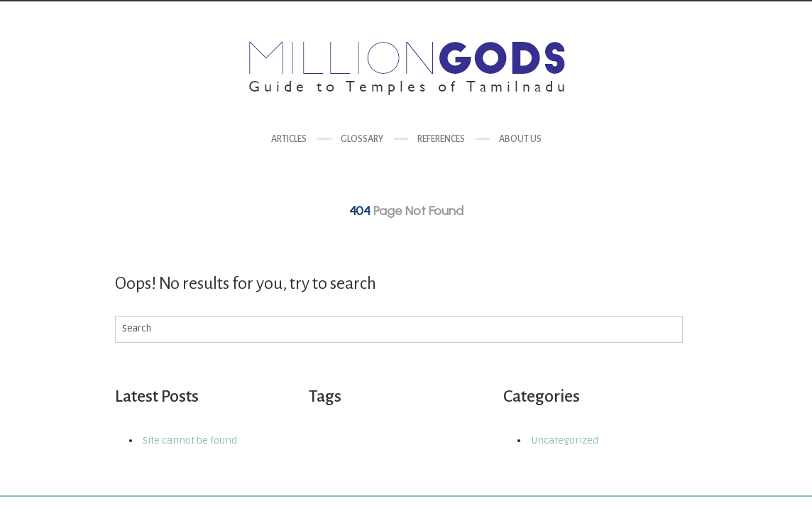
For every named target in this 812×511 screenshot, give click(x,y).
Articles (289, 139)
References (441, 139)
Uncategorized (565, 440)
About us (520, 139)
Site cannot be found (190, 440)
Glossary (362, 139)
